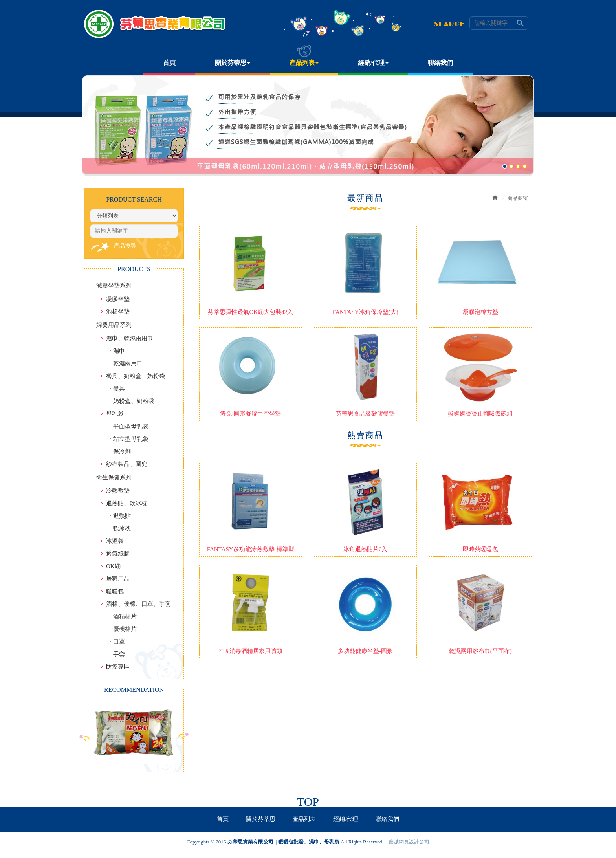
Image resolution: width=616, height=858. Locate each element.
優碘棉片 (125, 629)
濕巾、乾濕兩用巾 (130, 338)
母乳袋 (115, 414)
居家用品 (118, 579)
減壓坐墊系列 (114, 286)
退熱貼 (122, 516)
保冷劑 (122, 451)
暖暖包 (115, 591)
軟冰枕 (122, 528)
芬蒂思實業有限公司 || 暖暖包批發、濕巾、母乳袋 (155, 24)
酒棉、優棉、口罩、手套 (138, 604)
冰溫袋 (115, 541)
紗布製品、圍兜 (127, 464)
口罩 (119, 642)
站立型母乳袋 (131, 439)
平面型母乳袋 (131, 426)
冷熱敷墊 (118, 491)
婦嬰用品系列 (114, 325)
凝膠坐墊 (118, 299)
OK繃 (113, 566)
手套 (119, 654)
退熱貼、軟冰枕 (127, 503)
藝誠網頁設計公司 (409, 842)
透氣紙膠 (118, 554)
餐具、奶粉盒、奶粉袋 (136, 376)
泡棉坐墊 (118, 312)
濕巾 (119, 351)
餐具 (119, 389)
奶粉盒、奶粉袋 (134, 401)
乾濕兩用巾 (128, 363)
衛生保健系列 (114, 477)
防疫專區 (118, 667)
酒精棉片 (125, 616)
